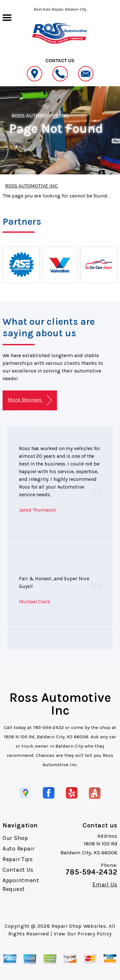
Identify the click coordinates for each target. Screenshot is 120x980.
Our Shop (15, 838)
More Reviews (30, 400)
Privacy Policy (95, 934)
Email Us (105, 884)
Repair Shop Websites (79, 926)
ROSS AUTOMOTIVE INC (40, 115)
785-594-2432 (48, 727)
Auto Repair (19, 849)
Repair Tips (18, 859)
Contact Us (18, 870)
